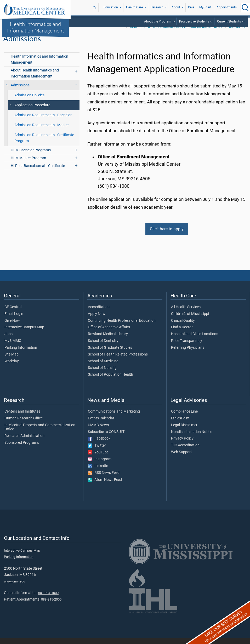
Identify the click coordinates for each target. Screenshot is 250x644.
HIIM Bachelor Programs (31, 156)
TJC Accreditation (185, 451)
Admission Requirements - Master (42, 131)
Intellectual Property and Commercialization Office (40, 433)
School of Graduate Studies (110, 353)
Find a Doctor (182, 333)
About (176, 7)
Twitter (97, 451)
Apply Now (97, 320)
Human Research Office (24, 424)
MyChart (205, 7)
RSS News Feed (104, 479)
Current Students (229, 21)
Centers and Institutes (22, 417)
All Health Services (186, 313)
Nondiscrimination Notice (192, 438)
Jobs (8, 340)
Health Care (134, 7)
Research (157, 7)
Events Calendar (101, 424)
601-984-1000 (48, 599)
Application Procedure (32, 111)
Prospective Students (194, 21)
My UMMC (13, 347)
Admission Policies (29, 101)
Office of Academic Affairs (109, 333)
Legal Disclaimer (184, 431)
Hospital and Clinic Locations (195, 340)
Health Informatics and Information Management (36, 27)
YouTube (98, 458)
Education (111, 7)
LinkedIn (98, 472)
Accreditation (99, 313)
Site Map (12, 360)
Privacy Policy (182, 445)
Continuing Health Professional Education (122, 326)
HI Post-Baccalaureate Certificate (38, 172)
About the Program (158, 21)
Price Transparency (187, 347)
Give (191, 7)
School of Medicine (103, 367)
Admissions (238, 33)
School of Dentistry (103, 347)
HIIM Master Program (28, 164)
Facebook (99, 445)
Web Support (181, 458)
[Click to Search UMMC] (245, 8)
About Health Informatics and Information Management (35, 79)
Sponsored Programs (22, 448)
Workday (12, 367)
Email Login (14, 320)
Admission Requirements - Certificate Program (44, 144)
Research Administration (24, 442)
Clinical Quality (183, 326)
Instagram (100, 465)
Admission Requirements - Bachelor (43, 121)
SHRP (134, 33)
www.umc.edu (15, 587)
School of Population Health (110, 380)
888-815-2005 (51, 605)
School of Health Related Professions (118, 360)
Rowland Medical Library (108, 340)
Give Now (12, 326)
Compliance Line (184, 417)
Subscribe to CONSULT (106, 438)
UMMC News (98, 431)
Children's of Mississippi (190, 320)
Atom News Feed (105, 486)
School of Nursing (102, 374)
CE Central (13, 313)
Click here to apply (167, 235)
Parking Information (21, 353)
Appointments (227, 7)
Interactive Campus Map (24, 333)
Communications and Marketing (114, 417)
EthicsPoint (180, 424)
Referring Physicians (188, 353)
